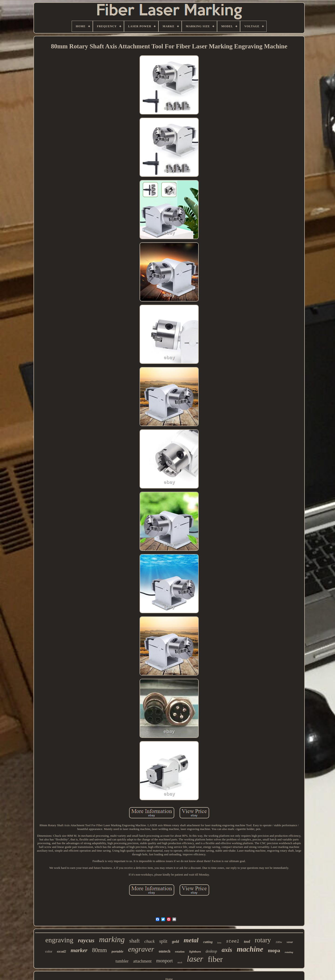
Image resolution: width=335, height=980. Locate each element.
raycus (86, 940)
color (49, 951)
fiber (215, 959)
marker (79, 950)
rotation (180, 952)
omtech (164, 951)
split (163, 941)
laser (195, 959)
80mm (100, 950)
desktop (211, 951)
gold (175, 942)
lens (219, 943)
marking (112, 940)
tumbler (122, 961)
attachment (142, 961)
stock (180, 962)
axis (227, 950)
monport (165, 961)
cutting (208, 942)
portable (118, 951)
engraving (59, 940)
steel (233, 941)
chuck (149, 941)
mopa (274, 950)
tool (247, 942)
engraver (141, 949)
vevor (290, 942)
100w (279, 942)
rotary (263, 940)
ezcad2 (62, 952)
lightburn (195, 952)
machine (250, 949)
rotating (289, 952)
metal (191, 940)
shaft (135, 941)
